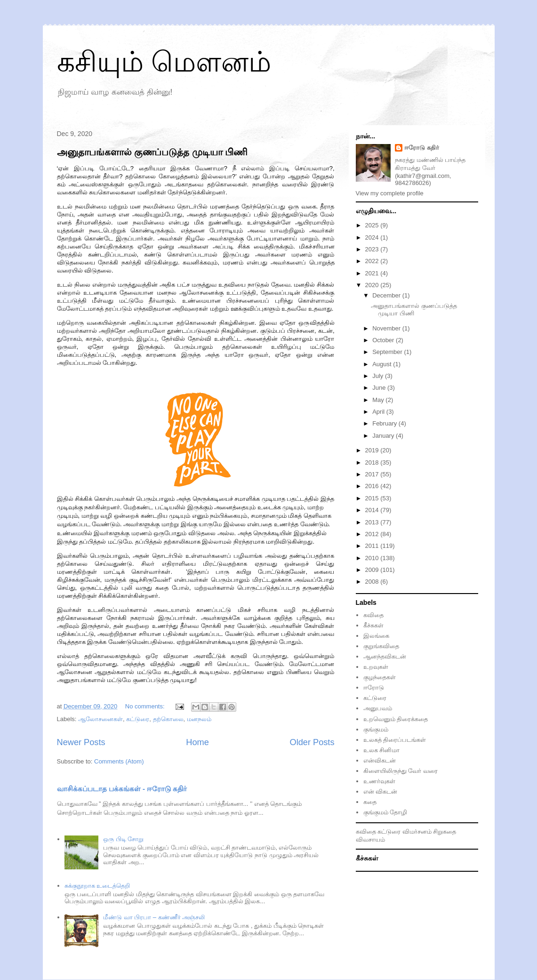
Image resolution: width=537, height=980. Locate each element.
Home (197, 742)
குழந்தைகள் (380, 677)
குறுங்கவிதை (381, 646)
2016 (373, 486)
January (384, 436)
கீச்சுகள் (373, 625)
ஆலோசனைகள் (100, 719)
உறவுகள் (376, 667)
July (379, 376)
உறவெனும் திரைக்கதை (396, 719)
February (385, 423)
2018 (373, 462)
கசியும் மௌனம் (164, 62)
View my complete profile (390, 193)
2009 (373, 570)
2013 (373, 522)
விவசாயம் (370, 839)
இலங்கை (376, 636)
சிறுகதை (445, 831)
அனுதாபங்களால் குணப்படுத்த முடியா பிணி (152, 152)
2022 (373, 261)
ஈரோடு (374, 687)
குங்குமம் (376, 729)
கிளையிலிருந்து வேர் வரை (401, 771)
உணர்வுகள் (379, 781)
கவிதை (373, 615)
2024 (373, 237)
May (379, 400)
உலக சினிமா (382, 750)
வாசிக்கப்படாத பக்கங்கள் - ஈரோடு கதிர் (122, 789)
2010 (373, 558)
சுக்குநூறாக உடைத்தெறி (97, 886)
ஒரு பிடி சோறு (123, 839)
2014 (373, 510)
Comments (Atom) (119, 761)
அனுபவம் (378, 708)
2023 (373, 249)
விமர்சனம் (417, 831)
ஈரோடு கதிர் (422, 148)
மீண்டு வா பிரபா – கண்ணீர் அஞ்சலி (154, 917)
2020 (373, 285)
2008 (373, 582)
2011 (373, 546)
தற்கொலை (168, 719)
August (383, 364)
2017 (373, 474)
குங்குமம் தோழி (385, 812)
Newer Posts (81, 742)
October (384, 340)
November (387, 328)
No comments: (146, 706)
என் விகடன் (381, 791)
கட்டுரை (138, 719)
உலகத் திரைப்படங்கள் (395, 740)
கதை (370, 802)
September (388, 352)
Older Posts (312, 742)
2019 (373, 450)
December (387, 295)
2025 (373, 225)
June (380, 388)
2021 (373, 273)
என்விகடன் (380, 760)
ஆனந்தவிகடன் (385, 656)
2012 (373, 534)
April (379, 412)
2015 (373, 498)
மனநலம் (199, 719)
